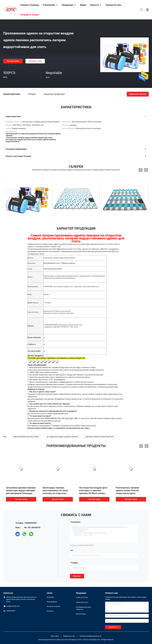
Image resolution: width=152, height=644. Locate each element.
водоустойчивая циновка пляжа (26, 437)
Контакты (50, 611)
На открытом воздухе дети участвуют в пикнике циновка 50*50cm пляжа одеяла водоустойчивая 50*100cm (93, 493)
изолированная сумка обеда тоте (84, 608)
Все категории (81, 614)
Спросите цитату (138, 94)
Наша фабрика (52, 602)
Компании (50, 597)
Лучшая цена (13, 61)
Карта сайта (55, 636)
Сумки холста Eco (82, 597)
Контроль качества (53, 606)
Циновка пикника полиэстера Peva (100, 437)
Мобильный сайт (69, 636)
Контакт (77, 576)
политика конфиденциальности (90, 636)
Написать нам (35, 61)
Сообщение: (76, 522)
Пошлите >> (113, 627)
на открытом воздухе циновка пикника (62, 437)
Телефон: (75, 563)
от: (72, 550)
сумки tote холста (82, 602)
